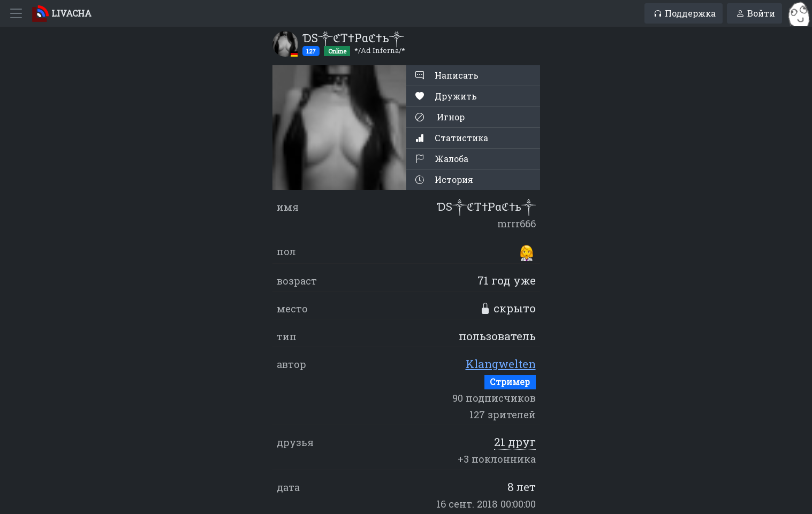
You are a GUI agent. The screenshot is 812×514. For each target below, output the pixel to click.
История (444, 179)
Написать (447, 75)
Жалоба (442, 159)
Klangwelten (501, 364)
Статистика (452, 138)
